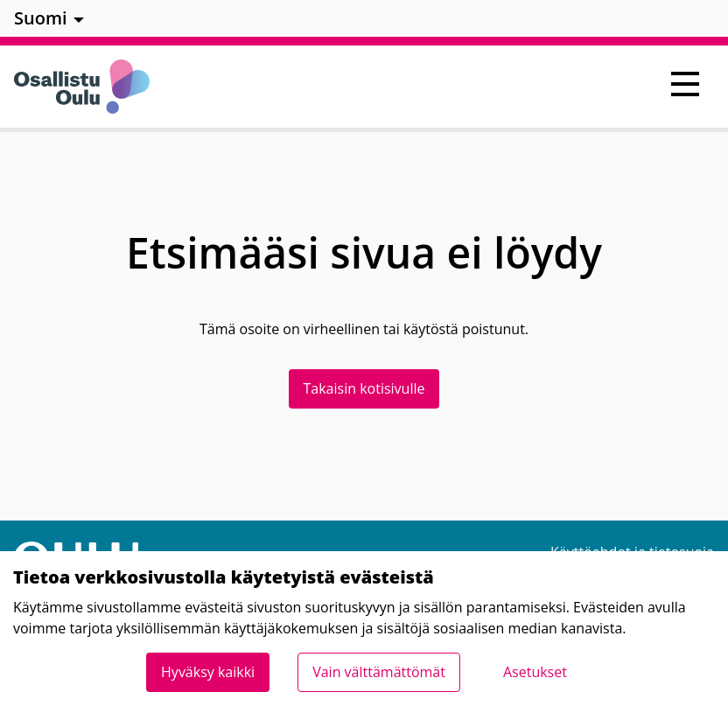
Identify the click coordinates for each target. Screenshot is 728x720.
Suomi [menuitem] (41, 18)
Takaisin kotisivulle (364, 388)
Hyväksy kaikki (208, 672)
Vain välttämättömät (379, 672)
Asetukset (535, 672)
